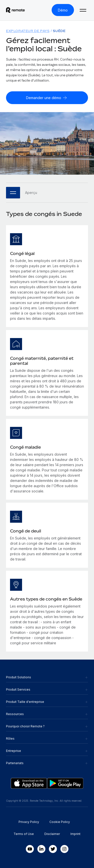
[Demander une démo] (47, 98)
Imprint (75, 834)
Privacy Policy (29, 822)
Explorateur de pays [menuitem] (28, 31)
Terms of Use (24, 834)
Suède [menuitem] (59, 31)
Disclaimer (52, 834)
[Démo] (63, 10)
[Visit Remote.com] (15, 10)
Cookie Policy (60, 822)
